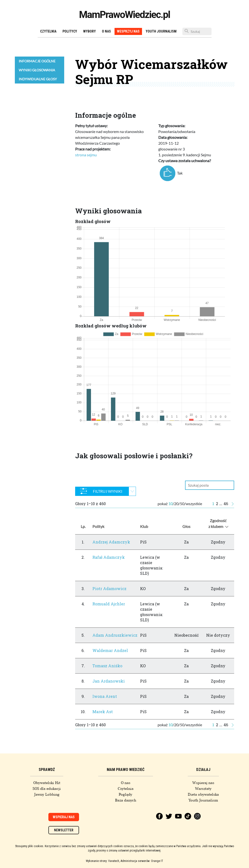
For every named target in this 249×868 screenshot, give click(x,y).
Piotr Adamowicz (109, 588)
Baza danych (126, 800)
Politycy (70, 31)
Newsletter (64, 830)
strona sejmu (86, 155)
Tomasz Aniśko (107, 666)
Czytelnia (48, 31)
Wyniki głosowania (37, 70)
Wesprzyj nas (128, 31)
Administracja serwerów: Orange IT (142, 861)
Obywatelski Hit (47, 783)
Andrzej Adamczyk (111, 542)
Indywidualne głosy (38, 79)
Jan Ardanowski (109, 681)
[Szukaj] (197, 31)
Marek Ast (103, 712)
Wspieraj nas (203, 783)
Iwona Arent (105, 696)
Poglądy (125, 794)
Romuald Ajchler (109, 604)
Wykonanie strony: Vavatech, (103, 861)
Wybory (89, 31)
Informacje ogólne (37, 61)
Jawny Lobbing (47, 794)
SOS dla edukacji (47, 789)
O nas (106, 31)
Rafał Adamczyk (109, 557)
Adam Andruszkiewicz (115, 635)
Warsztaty (203, 789)
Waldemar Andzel (110, 650)
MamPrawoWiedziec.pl (124, 15)
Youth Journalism (161, 31)
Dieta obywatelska (203, 794)
